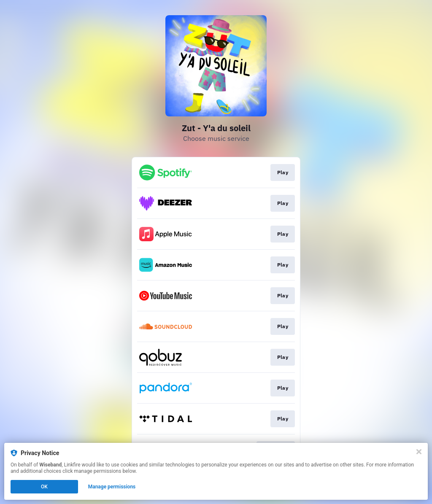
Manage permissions (112, 487)
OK (44, 487)
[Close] (419, 452)
